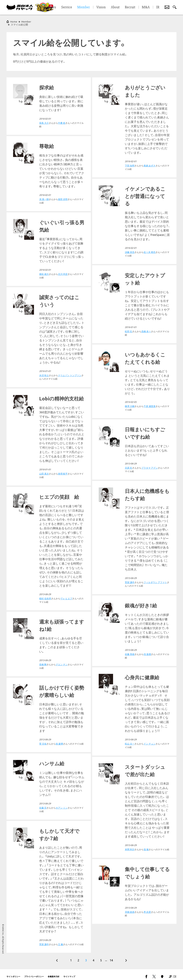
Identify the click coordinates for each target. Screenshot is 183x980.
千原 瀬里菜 (150, 425)
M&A (146, 7)
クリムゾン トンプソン (155, 351)
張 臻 (146, 874)
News (52, 7)
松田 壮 (43, 350)
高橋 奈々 (61, 350)
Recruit (130, 7)
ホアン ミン (147, 769)
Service (67, 7)
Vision (101, 7)
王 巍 (61, 914)
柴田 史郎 (63, 196)
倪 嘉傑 (62, 635)
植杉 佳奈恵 (131, 612)
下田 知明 (130, 163)
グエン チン (62, 701)
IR (158, 7)
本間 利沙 (130, 874)
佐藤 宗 (129, 769)
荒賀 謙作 (44, 563)
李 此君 (147, 937)
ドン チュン (150, 701)
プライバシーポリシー (34, 973)
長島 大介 (44, 120)
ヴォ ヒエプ (152, 612)
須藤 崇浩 (130, 249)
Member (26, 22)
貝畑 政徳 (130, 937)
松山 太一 (130, 701)
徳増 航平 (63, 449)
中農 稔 (62, 120)
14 (111, 956)
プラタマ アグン (150, 487)
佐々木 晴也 (150, 249)
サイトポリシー (13, 973)
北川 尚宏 (63, 271)
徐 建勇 (59, 780)
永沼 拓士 (130, 351)
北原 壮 (129, 487)
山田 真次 (44, 449)
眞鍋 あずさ (150, 163)
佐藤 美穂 (44, 635)
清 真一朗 (44, 196)
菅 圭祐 (43, 780)
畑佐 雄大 (44, 271)
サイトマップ (69, 973)
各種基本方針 (54, 973)
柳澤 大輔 (130, 425)
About (115, 7)
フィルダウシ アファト (70, 563)
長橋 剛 (43, 701)
